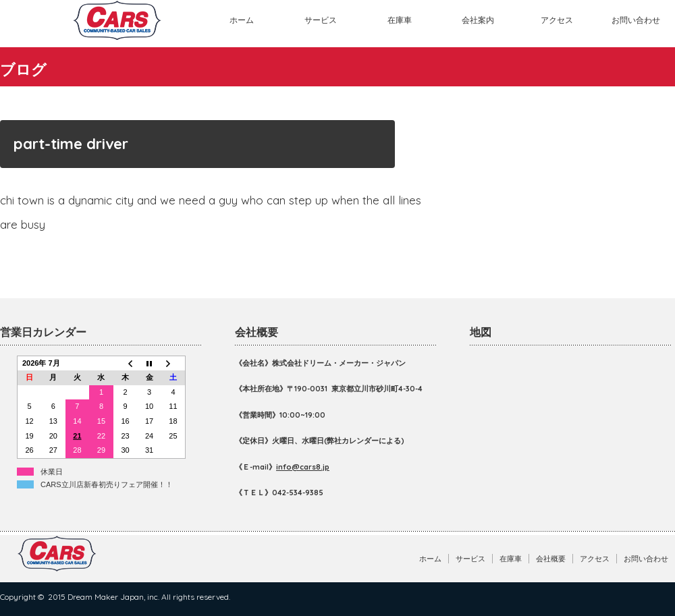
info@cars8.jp (303, 467)
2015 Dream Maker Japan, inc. (104, 597)
